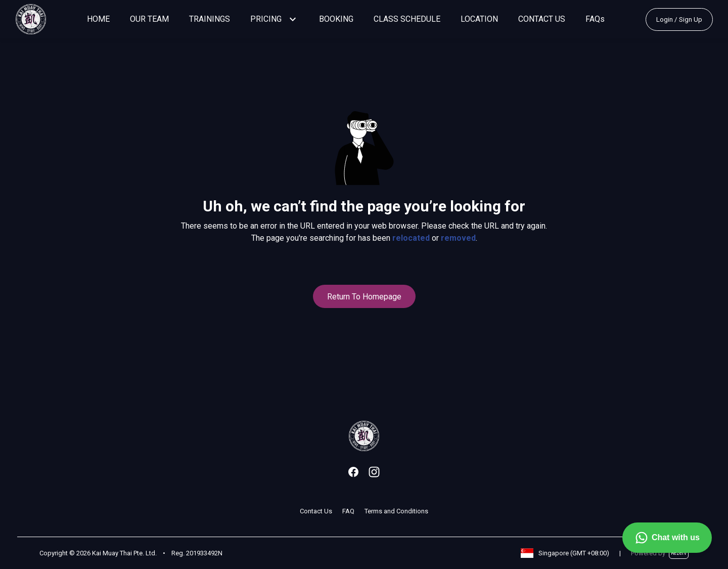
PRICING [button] (266, 19)
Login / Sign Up (679, 19)
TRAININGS (210, 19)
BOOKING (336, 19)
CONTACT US (542, 19)
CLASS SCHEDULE (407, 19)
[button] (293, 19)
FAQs (595, 19)
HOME (98, 19)
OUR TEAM (149, 19)
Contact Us (316, 511)
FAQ (348, 511)
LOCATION (479, 19)
